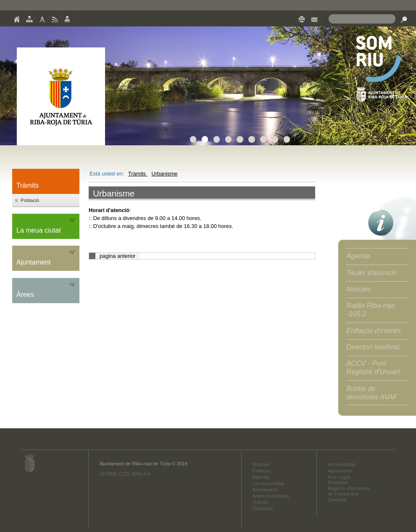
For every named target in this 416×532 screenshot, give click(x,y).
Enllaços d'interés (374, 331)
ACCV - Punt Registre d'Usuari (373, 368)
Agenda (358, 256)
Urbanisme (165, 174)
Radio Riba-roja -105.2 (371, 310)
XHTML (108, 474)
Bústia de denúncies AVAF (372, 393)
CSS (124, 474)
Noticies (359, 289)
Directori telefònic (373, 347)
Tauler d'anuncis (371, 273)
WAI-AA (141, 474)
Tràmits (138, 174)
